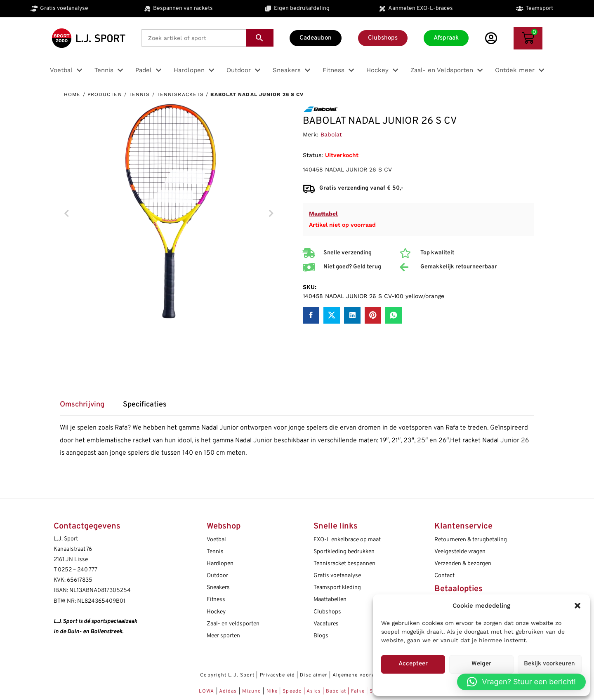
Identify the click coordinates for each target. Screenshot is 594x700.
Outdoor (217, 576)
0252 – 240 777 (78, 570)
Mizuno (253, 691)
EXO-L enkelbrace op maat (347, 540)
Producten (105, 94)
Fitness (216, 600)
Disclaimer (314, 675)
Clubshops (327, 612)
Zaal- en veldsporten (233, 624)
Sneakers (218, 588)
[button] (577, 606)
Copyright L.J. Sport (227, 675)
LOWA (207, 691)
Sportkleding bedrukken (344, 552)
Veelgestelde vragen (460, 552)
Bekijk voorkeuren (549, 664)
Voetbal (216, 540)
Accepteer (413, 664)
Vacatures (326, 624)
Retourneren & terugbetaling (471, 540)
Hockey (216, 612)
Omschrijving (82, 405)
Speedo (292, 691)
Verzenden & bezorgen (463, 564)
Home (72, 94)
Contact (444, 576)
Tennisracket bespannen (344, 564)
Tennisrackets (180, 94)
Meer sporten (223, 636)
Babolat (331, 134)
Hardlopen (220, 564)
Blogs (321, 636)
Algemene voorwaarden (363, 675)
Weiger (481, 664)
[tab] (86, 408)
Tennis (139, 94)
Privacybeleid (277, 675)
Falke (358, 691)
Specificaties (145, 405)
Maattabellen (330, 600)
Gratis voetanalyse (337, 576)
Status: (313, 155)
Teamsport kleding (337, 588)
